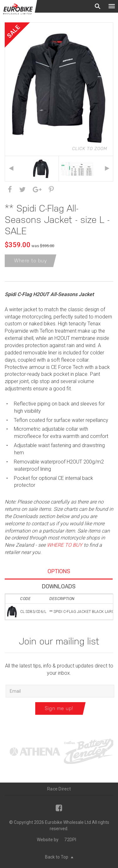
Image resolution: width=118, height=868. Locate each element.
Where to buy (31, 261)
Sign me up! (59, 708)
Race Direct (59, 789)
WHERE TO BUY (65, 545)
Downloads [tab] (59, 586)
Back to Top (59, 857)
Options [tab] (59, 571)
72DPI (70, 840)
